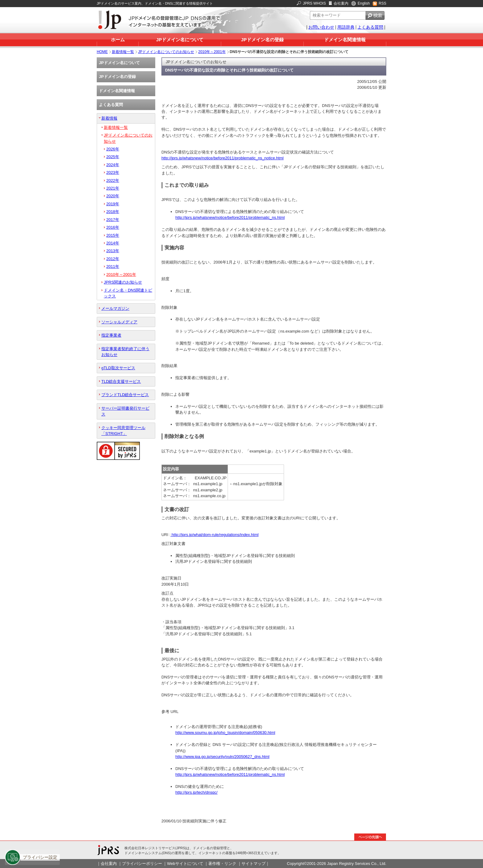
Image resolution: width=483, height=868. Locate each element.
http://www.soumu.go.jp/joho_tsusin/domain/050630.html (225, 733)
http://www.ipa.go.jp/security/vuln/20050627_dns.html (222, 757)
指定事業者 (111, 335)
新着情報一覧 (123, 52)
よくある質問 (370, 27)
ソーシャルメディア (119, 322)
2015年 (113, 235)
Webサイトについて (185, 864)
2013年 (113, 251)
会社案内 (341, 3)
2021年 (113, 188)
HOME (102, 52)
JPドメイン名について (180, 40)
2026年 (113, 149)
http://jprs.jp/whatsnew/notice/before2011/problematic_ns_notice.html (223, 158)
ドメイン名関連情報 (345, 40)
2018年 (113, 212)
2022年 (113, 180)
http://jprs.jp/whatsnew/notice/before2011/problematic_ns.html (230, 217)
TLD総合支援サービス (121, 381)
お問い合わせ (321, 27)
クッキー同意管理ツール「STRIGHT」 (123, 431)
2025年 (113, 157)
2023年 (113, 172)
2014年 (113, 243)
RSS (382, 3)
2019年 (113, 204)
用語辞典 (346, 27)
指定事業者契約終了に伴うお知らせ (125, 352)
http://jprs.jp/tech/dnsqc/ (196, 792)
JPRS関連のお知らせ (123, 282)
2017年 (113, 220)
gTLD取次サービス (118, 368)
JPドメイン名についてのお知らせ (166, 52)
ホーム (118, 40)
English (364, 3)
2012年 (113, 259)
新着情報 (109, 118)
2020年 (113, 196)
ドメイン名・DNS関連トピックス (128, 293)
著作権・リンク (222, 864)
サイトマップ (254, 864)
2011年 (113, 266)
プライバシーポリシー (142, 864)
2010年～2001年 (212, 52)
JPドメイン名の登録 (262, 40)
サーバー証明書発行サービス (125, 411)
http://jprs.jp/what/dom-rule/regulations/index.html (215, 535)
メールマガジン (115, 308)
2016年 (113, 227)
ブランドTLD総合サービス (125, 395)
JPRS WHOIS (314, 3)
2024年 (113, 165)
